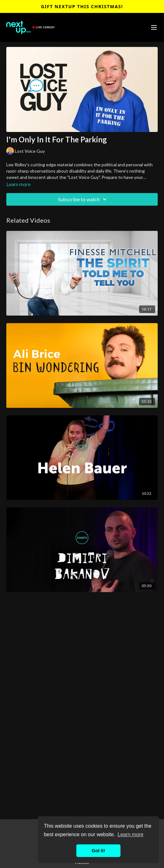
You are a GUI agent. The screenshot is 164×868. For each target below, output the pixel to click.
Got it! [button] (98, 851)
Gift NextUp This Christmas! (82, 6)
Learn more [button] (131, 834)
